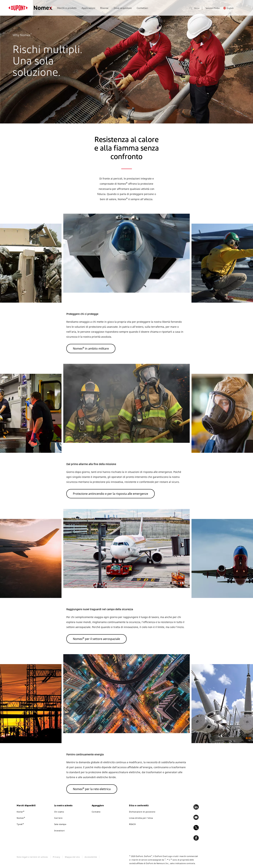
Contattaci (142, 8)
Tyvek (20, 824)
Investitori (60, 831)
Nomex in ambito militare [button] (91, 348)
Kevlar (21, 812)
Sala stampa (60, 824)
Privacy (57, 857)
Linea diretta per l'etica (141, 818)
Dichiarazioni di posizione (142, 812)
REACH (132, 824)
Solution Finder (213, 8)
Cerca (194, 9)
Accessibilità (91, 857)
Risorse (104, 8)
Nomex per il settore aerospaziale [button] (96, 639)
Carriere (58, 818)
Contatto (96, 812)
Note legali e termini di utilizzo (32, 857)
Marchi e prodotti (67, 8)
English (230, 8)
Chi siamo (59, 812)
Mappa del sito (72, 857)
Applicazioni (88, 8)
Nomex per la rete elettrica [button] (92, 789)
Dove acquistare (123, 8)
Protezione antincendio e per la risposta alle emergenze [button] (110, 494)
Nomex (21, 818)
